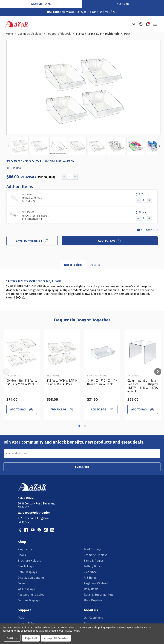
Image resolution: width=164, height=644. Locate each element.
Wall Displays (26, 589)
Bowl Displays (93, 549)
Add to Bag (110, 241)
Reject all (31, 638)
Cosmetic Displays (96, 555)
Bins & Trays (26, 566)
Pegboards (25, 549)
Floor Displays (93, 600)
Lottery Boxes (93, 566)
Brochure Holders (29, 561)
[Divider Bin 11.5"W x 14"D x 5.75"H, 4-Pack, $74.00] (22, 352)
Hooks (22, 555)
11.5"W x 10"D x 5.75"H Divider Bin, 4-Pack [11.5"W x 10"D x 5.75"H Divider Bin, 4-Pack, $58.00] (62, 383)
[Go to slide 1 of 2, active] (79, 426)
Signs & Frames (94, 561)
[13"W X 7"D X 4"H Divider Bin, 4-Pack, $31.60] (102, 352)
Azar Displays (41, 4)
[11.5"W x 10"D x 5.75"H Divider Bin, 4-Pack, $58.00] (62, 352)
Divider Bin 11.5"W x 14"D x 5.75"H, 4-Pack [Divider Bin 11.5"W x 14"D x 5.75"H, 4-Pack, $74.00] (22, 383)
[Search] (134, 24)
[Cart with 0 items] (148, 24)
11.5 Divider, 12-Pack (32, 198)
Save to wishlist (32, 241)
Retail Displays (27, 572)
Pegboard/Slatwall (96, 583)
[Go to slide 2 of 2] (85, 426)
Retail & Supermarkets (99, 595)
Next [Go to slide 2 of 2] (159, 146)
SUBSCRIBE (82, 467)
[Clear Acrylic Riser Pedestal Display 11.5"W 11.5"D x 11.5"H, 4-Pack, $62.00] (143, 352)
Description (73, 265)
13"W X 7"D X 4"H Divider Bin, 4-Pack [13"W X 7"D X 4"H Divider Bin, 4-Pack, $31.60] (102, 383)
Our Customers (94, 618)
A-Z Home (123, 4)
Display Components (31, 578)
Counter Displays (29, 600)
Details (95, 265)
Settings (12, 638)
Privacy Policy (72, 631)
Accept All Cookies (56, 638)
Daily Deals (91, 589)
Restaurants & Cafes (31, 595)
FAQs (21, 618)
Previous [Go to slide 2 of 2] (8, 146)
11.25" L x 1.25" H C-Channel (36, 216)
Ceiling (22, 583)
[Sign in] (141, 24)
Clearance (90, 572)
